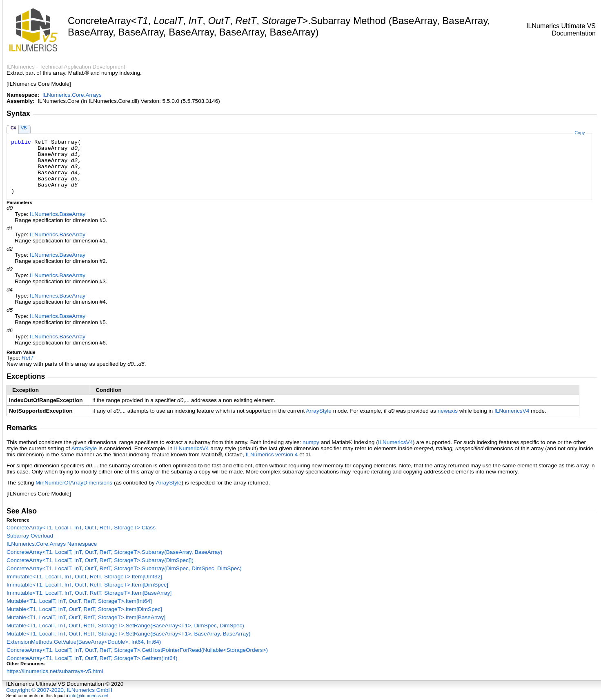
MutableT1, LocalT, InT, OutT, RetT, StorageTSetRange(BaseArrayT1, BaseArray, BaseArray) (129, 634)
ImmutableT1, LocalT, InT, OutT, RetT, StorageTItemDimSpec (87, 585)
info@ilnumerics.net (89, 696)
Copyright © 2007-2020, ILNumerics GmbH (59, 690)
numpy (311, 442)
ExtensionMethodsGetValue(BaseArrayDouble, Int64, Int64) (84, 642)
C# (13, 128)
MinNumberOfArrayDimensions (74, 483)
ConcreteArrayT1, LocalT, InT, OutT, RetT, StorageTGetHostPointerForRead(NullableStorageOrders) (137, 650)
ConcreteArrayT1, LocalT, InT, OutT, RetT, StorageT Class (81, 528)
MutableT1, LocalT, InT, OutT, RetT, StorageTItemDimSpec (84, 609)
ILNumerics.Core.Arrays (72, 95)
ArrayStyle (319, 411)
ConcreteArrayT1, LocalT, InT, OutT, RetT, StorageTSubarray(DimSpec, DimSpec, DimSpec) (124, 568)
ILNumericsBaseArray (58, 214)
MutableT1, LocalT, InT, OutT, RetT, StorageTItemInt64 (79, 601)
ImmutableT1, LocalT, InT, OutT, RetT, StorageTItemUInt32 (84, 577)
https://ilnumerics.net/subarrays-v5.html (55, 671)
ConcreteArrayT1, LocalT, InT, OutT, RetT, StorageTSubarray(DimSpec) (100, 560)
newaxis (448, 411)
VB (24, 128)
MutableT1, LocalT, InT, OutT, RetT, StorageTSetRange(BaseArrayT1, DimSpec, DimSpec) (125, 626)
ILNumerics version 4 (272, 454)
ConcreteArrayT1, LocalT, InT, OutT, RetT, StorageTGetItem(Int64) (92, 658)
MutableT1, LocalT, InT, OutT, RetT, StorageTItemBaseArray (86, 617)
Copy (580, 133)
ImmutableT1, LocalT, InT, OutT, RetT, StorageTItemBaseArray (89, 593)
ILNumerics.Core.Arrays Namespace (52, 544)
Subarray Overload (30, 536)
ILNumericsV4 (512, 411)
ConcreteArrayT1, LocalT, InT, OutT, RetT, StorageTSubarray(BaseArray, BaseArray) (115, 552)
